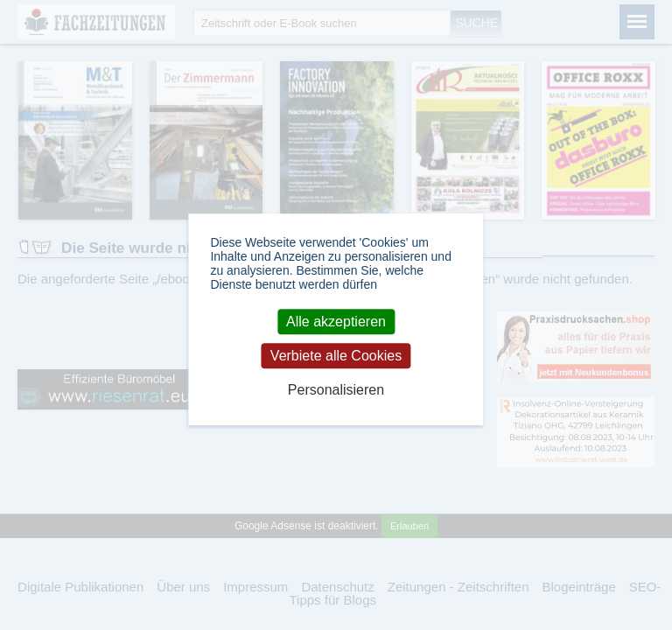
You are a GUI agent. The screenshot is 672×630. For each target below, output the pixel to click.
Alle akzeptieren (336, 322)
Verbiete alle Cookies (336, 356)
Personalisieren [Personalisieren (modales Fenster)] (336, 391)
